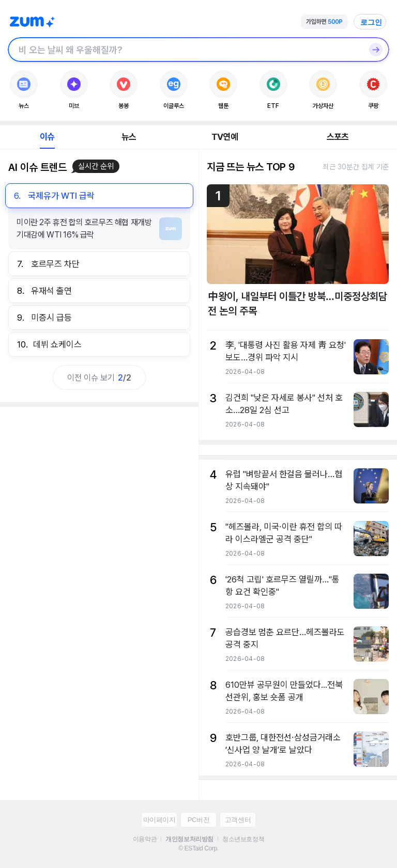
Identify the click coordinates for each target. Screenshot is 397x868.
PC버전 (198, 820)
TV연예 (225, 137)
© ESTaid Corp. (198, 848)
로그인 (371, 22)
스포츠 (338, 137)
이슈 (47, 137)
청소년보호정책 (243, 839)
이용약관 (145, 839)
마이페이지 (159, 820)
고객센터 (238, 820)
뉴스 (129, 137)
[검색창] (185, 50)
